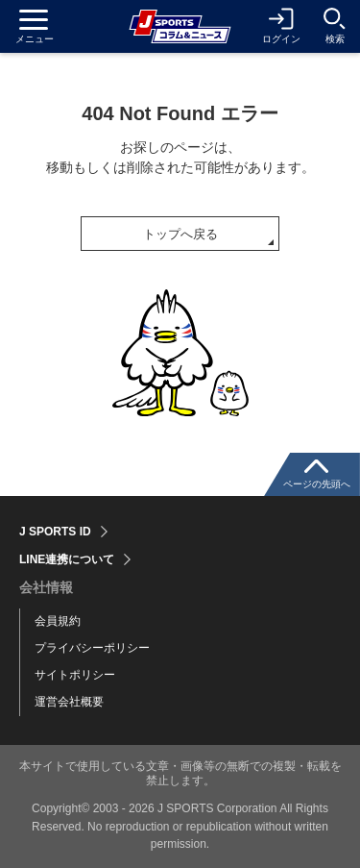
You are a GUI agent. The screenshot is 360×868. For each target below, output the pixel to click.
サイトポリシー (75, 675)
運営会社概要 (69, 702)
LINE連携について (67, 559)
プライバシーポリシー (92, 648)
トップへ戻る (180, 234)
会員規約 (58, 621)
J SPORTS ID (55, 532)
